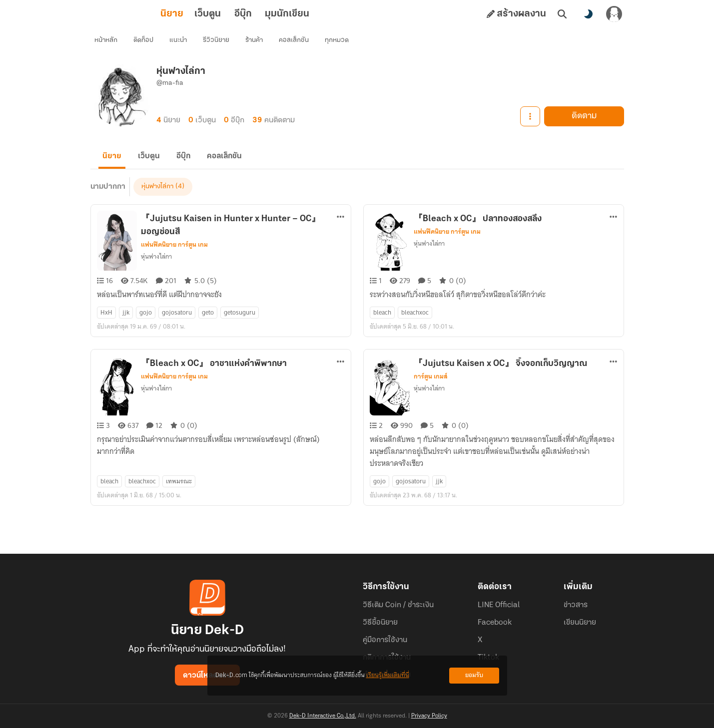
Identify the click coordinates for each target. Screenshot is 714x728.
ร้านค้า (258, 43)
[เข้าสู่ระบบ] (614, 14)
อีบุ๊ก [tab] (199, 14)
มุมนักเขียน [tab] (243, 14)
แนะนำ (182, 43)
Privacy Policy (429, 716)
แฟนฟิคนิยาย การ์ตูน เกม (174, 257)
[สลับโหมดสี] (588, 14)
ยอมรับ (474, 675)
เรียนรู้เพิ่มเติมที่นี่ (388, 675)
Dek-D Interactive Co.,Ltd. (323, 716)
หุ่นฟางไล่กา (157, 198)
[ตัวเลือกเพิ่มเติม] (341, 229)
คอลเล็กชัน (298, 43)
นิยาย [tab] (128, 14)
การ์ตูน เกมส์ (431, 388)
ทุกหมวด (341, 43)
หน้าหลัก (110, 43)
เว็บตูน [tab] (164, 14)
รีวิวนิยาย (220, 43)
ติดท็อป (147, 43)
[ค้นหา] (562, 14)
